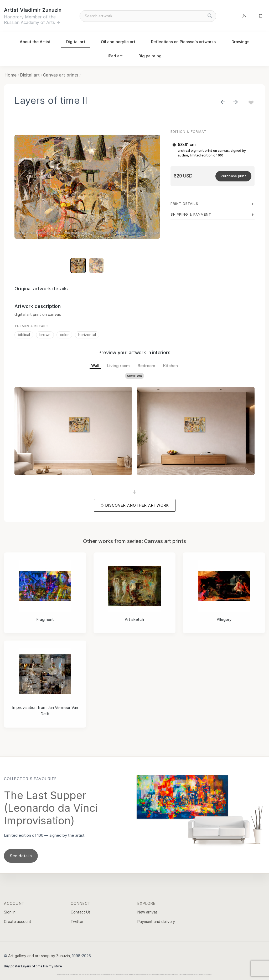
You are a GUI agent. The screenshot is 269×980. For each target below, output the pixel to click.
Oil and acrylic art (118, 42)
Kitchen (170, 366)
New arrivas (148, 912)
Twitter (77, 921)
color (64, 335)
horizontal (87, 335)
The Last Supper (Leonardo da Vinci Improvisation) (51, 808)
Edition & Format (188, 131)
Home (11, 75)
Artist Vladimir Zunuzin (33, 10)
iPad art (115, 56)
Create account (18, 921)
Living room (118, 366)
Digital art (76, 42)
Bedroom (146, 366)
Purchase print (233, 176)
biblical (24, 335)
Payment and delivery (156, 921)
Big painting (150, 56)
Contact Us (81, 912)
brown (45, 335)
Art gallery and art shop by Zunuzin (39, 956)
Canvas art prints (61, 75)
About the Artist (35, 42)
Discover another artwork (137, 505)
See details (21, 856)
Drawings (240, 42)
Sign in (10, 912)
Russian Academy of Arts (29, 22)
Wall (95, 365)
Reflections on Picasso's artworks (183, 42)
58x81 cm (134, 376)
